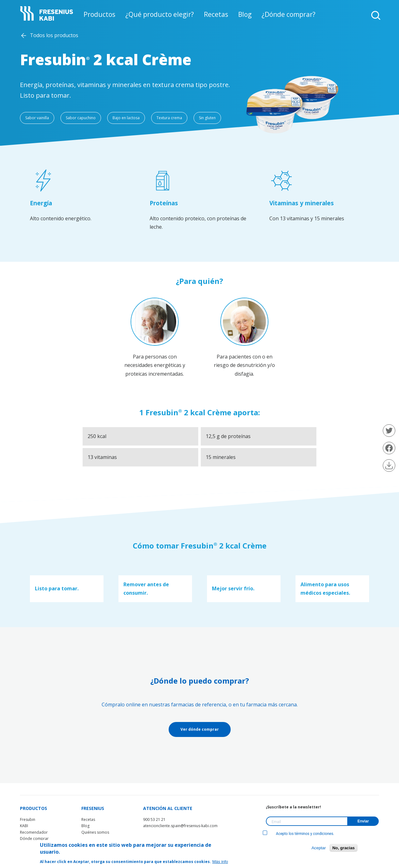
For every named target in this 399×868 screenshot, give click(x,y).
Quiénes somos (95, 832)
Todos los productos (54, 35)
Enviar (363, 821)
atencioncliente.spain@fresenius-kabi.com (180, 826)
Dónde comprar (34, 839)
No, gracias (344, 848)
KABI (24, 826)
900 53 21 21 (154, 819)
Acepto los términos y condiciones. (298, 834)
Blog (240, 15)
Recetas (213, 15)
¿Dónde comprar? (280, 15)
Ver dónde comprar (200, 729)
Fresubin (28, 819)
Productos (110, 15)
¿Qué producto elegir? (163, 15)
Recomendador (34, 832)
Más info (220, 862)
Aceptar (319, 848)
